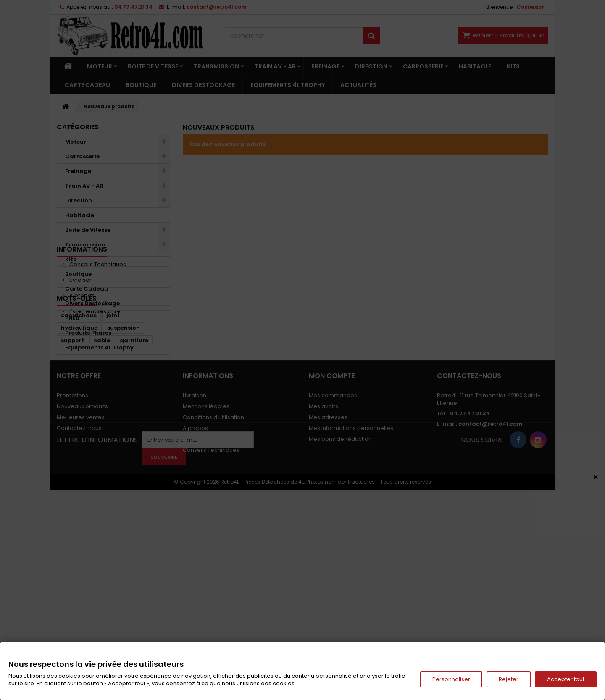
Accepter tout (566, 679)
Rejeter (509, 679)
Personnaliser (451, 679)
